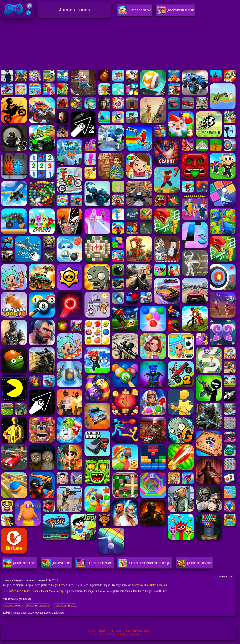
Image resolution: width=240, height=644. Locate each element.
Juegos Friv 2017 (14, 17)
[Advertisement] (120, 45)
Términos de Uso (138, 634)
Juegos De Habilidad (176, 12)
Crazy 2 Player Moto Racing (47, 591)
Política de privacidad (112, 634)
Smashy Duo (141, 585)
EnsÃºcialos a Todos (19, 591)
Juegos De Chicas (135, 12)
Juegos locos (13, 606)
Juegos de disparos (38, 606)
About (93, 634)
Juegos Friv (57, 585)
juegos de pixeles (65, 606)
